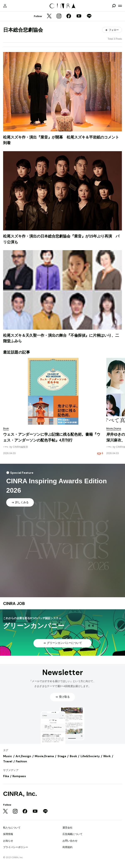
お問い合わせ (70, 841)
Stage (62, 756)
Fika (6, 776)
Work (107, 756)
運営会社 (67, 828)
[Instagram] (59, 16)
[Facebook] (69, 16)
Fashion (21, 761)
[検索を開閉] (114, 6)
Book (73, 756)
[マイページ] (5, 6)
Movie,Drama (44, 756)
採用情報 (8, 834)
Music (8, 756)
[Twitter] (49, 16)
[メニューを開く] (120, 6)
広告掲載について (72, 834)
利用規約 (67, 847)
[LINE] (89, 16)
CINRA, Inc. (20, 794)
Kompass (19, 776)
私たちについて (12, 828)
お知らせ (8, 841)
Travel (8, 761)
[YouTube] (79, 16)
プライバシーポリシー (16, 847)
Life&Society (90, 756)
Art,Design (23, 756)
